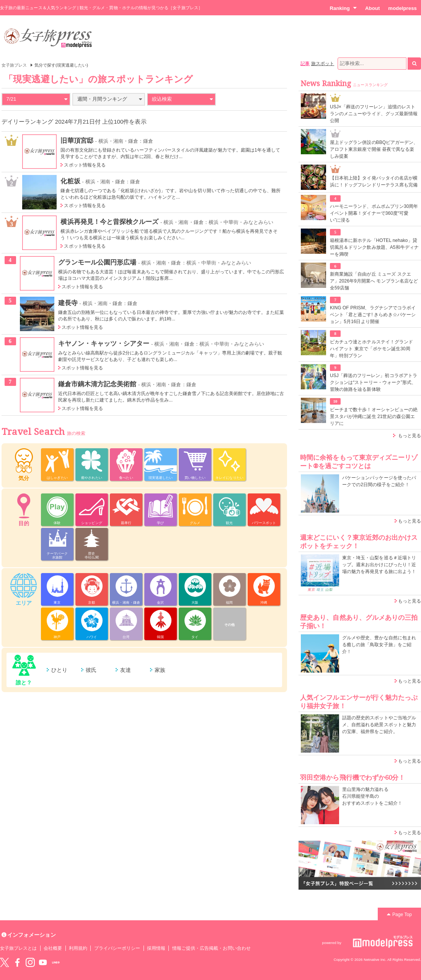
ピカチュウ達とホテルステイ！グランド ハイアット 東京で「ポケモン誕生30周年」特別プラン (371, 349)
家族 (160, 670)
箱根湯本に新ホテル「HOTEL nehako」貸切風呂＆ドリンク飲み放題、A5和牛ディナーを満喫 (374, 247)
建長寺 (68, 303)
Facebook (17, 962)
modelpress (402, 8)
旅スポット (323, 64)
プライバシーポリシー (117, 948)
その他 (229, 625)
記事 (305, 64)
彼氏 (91, 670)
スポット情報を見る (85, 165)
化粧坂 (70, 181)
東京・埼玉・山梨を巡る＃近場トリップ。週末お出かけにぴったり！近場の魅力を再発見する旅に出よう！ (379, 565)
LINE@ (56, 962)
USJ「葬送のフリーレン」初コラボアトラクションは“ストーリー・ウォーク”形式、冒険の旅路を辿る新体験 (374, 382)
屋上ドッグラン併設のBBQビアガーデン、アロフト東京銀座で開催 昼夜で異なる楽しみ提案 (374, 149)
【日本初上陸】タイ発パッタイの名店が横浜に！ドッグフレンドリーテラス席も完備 (374, 181)
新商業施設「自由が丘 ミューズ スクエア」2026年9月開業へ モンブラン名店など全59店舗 (374, 281)
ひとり (59, 670)
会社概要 (53, 948)
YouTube (43, 962)
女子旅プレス (14, 65)
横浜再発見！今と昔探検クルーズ (109, 222)
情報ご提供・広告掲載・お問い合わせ (211, 948)
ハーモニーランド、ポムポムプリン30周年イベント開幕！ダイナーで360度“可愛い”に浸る (374, 213)
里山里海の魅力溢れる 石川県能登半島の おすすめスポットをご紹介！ (372, 796)
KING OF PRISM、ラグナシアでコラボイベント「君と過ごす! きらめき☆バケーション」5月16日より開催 (373, 315)
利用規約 (78, 948)
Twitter (5, 962)
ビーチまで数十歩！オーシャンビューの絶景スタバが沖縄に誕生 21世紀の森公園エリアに (374, 416)
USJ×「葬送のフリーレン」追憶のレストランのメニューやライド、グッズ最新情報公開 (374, 114)
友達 (126, 670)
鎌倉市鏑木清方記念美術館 (97, 384)
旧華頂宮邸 (77, 140)
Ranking (343, 8)
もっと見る (410, 436)
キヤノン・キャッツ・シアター (104, 343)
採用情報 (156, 948)
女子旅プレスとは (18, 948)
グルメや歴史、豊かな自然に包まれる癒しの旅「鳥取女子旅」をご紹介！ (379, 645)
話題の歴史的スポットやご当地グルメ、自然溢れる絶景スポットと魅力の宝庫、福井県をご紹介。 (379, 725)
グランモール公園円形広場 (97, 262)
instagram (30, 962)
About (372, 8)
